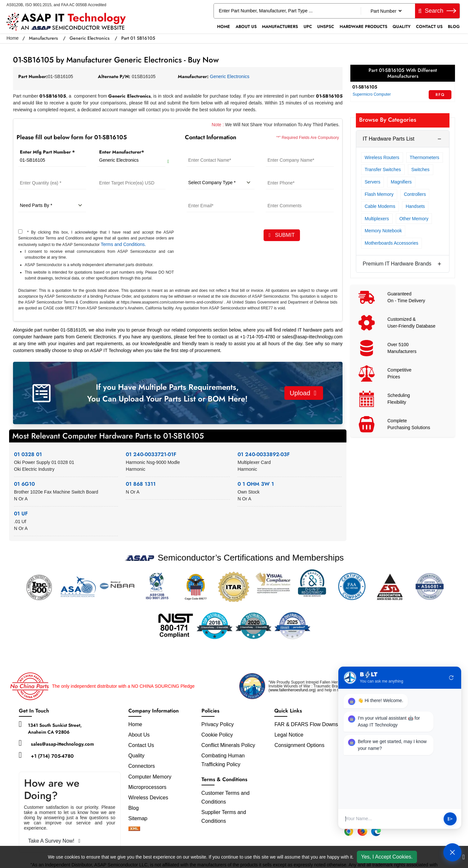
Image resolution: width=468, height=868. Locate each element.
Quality (402, 27)
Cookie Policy (217, 735)
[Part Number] (386, 11)
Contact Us (429, 27)
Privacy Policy (218, 724)
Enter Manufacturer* (122, 152)
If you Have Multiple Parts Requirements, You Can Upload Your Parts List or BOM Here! (167, 393)
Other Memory (414, 219)
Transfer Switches (383, 170)
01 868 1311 (141, 484)
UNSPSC (326, 27)
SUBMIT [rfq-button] (282, 235)
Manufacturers (280, 27)
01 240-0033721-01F (151, 454)
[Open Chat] (452, 852)
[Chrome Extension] (349, 831)
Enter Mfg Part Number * (47, 152)
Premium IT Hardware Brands (397, 264)
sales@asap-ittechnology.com (62, 744)
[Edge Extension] (376, 831)
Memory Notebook (383, 231)
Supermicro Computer (372, 94)
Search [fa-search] (437, 11)
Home (224, 27)
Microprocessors (147, 787)
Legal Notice (289, 735)
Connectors (142, 766)
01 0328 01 (28, 454)
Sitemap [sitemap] (141, 818)
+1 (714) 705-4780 (52, 756)
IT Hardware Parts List (389, 139)
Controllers (415, 194)
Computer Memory (150, 777)
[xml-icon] (134, 829)
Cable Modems (380, 206)
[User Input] (392, 819)
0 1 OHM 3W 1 (256, 484)
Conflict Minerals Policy (228, 745)
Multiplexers (377, 219)
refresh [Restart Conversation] (451, 678)
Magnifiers (401, 182)
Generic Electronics (90, 38)
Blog (454, 27)
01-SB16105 (365, 87)
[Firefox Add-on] (362, 831)
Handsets (415, 206)
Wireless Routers (382, 157)
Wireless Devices (148, 798)
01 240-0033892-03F (264, 454)
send (450, 819)
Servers (372, 182)
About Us (246, 27)
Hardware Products (364, 27)
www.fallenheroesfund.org (292, 690)
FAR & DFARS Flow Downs (306, 724)
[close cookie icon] (464, 857)
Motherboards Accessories (391, 243)
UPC (308, 27)
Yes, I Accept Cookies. (387, 857)
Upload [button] (303, 393)
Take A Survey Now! (54, 841)
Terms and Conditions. (123, 244)
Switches (421, 170)
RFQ (440, 95)
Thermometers (425, 157)
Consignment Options (299, 745)
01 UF (21, 514)
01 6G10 (24, 484)
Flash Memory (379, 194)
